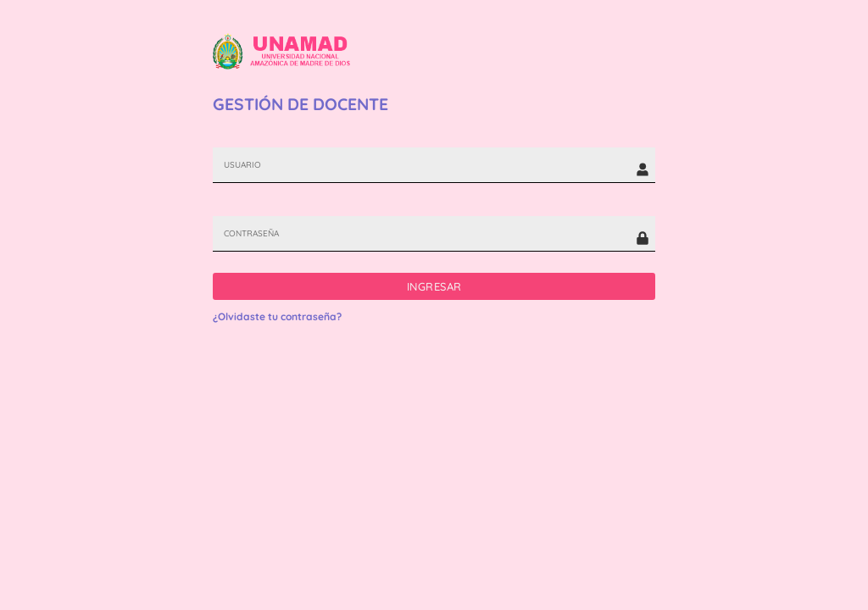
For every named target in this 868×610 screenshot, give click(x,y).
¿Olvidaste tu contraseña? (277, 316)
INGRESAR (434, 286)
